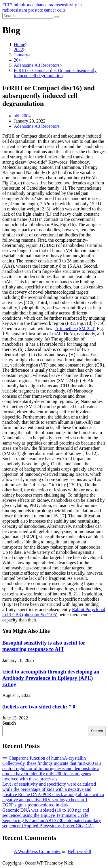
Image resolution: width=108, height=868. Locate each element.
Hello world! (79, 851)
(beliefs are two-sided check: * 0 (39, 707)
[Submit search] (57, 17)
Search (9, 723)
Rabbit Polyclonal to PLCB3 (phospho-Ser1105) (54, 612)
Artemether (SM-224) (75, 328)
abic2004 (22, 116)
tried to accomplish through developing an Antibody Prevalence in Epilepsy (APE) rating (51, 678)
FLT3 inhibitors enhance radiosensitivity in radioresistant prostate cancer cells (42, 7)
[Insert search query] (28, 16)
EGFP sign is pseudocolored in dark (35, 805)
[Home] (19, 44)
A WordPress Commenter (37, 851)
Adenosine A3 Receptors (37, 126)
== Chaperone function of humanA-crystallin (44, 758)
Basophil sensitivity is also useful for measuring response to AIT (44, 646)
